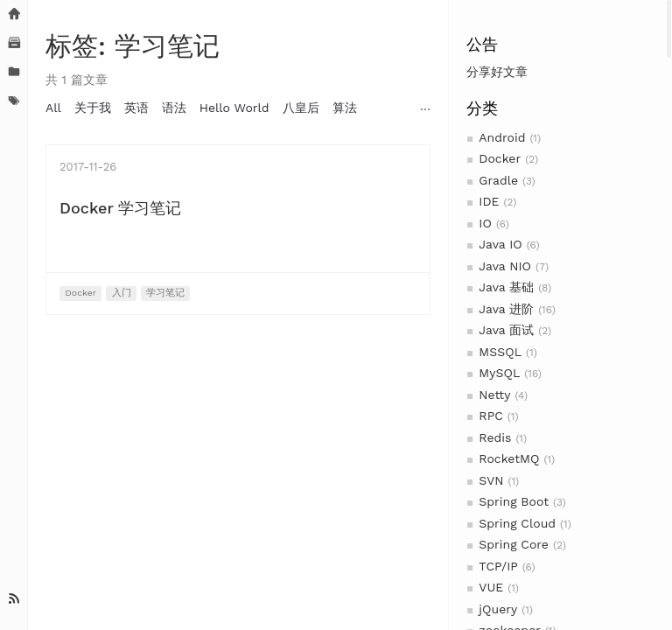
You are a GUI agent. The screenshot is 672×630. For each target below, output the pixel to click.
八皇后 (301, 108)
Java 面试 (506, 330)
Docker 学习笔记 (120, 208)
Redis (495, 437)
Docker (500, 158)
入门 (122, 293)
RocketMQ (509, 458)
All (53, 108)
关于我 (93, 108)
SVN (491, 480)
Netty (494, 395)
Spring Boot (514, 501)
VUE (491, 587)
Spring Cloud (517, 523)
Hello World (234, 108)
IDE (489, 201)
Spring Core (514, 544)
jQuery (498, 609)
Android (502, 137)
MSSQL (500, 352)
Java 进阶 (506, 309)
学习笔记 (165, 293)
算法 (345, 108)
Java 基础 (506, 287)
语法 (174, 108)
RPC (490, 416)
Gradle (498, 180)
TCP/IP (498, 566)
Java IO (500, 244)
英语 (136, 108)
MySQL (499, 373)
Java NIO (505, 266)
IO (485, 223)
